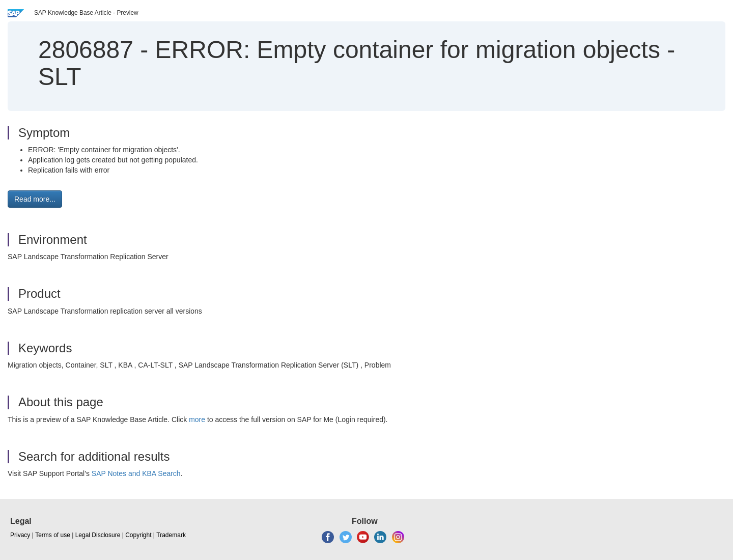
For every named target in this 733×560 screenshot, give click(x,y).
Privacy (20, 535)
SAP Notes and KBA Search (136, 473)
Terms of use (53, 535)
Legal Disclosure (98, 535)
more (197, 419)
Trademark (171, 535)
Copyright (138, 535)
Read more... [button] (35, 199)
